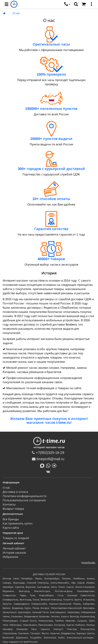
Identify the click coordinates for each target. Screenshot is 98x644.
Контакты (9, 505)
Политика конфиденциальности (25, 496)
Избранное (10, 557)
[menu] (7, 4)
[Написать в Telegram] (55, 465)
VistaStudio (88, 563)
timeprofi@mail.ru (48, 459)
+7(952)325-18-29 (48, 453)
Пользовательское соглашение (24, 500)
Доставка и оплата (15, 492)
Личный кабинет (14, 548)
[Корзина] (84, 4)
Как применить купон (18, 524)
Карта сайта (11, 528)
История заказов (14, 553)
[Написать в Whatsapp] (49, 465)
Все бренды (11, 519)
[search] (76, 4)
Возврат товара (13, 509)
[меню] (91, 4)
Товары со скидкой (16, 538)
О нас (16, 13)
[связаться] (67, 4)
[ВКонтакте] (49, 472)
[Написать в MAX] (43, 465)
